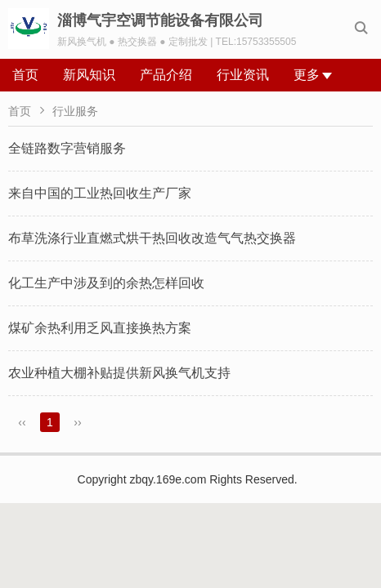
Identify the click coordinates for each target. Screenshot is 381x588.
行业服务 (75, 111)
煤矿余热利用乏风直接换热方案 (100, 328)
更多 (313, 75)
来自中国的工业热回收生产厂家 (100, 193)
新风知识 (89, 75)
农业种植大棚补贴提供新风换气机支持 (119, 373)
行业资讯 (243, 75)
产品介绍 (166, 75)
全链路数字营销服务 (67, 148)
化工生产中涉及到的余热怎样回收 (106, 283)
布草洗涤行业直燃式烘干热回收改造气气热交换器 (152, 238)
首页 (25, 75)
